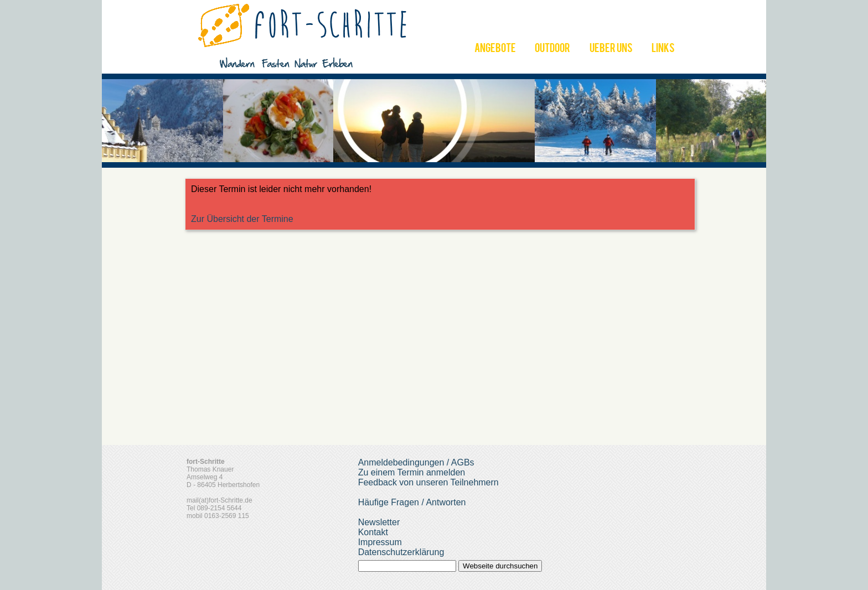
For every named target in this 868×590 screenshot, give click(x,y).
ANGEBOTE (495, 49)
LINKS (663, 49)
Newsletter (379, 522)
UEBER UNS (611, 49)
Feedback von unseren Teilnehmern (428, 482)
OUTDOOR (552, 49)
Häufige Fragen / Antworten (412, 502)
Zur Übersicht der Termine (242, 219)
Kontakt (373, 532)
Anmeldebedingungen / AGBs (416, 462)
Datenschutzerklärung (401, 552)
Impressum (380, 542)
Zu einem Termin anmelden (412, 472)
